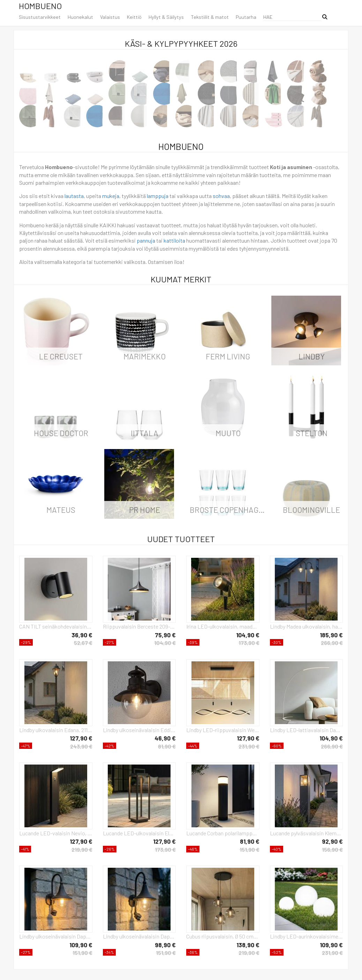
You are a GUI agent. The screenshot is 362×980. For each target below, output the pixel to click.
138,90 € (248, 945)
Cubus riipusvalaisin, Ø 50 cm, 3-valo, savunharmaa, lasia (223, 936)
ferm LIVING (228, 356)
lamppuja (158, 196)
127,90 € (81, 738)
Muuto (228, 433)
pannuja (146, 240)
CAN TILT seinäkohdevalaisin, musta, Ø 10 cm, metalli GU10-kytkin (56, 626)
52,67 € (83, 643)
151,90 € (250, 849)
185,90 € (331, 635)
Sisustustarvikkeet (40, 17)
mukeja (111, 196)
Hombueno (40, 6)
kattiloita (174, 240)
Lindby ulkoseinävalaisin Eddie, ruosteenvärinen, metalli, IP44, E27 (139, 730)
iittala (145, 433)
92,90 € (332, 841)
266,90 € (332, 643)
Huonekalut (80, 17)
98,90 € (165, 945)
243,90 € (81, 746)
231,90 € (249, 746)
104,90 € (165, 643)
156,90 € (332, 849)
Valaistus (110, 17)
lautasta (74, 196)
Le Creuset (61, 356)
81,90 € (167, 746)
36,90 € (82, 635)
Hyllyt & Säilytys (166, 17)
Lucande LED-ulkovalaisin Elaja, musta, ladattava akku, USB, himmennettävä (139, 833)
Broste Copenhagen (229, 510)
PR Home (145, 510)
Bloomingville (311, 510)
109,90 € (81, 945)
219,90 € (82, 849)
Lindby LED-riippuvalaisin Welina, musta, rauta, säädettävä (223, 730)
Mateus (61, 510)
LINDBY (312, 356)
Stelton (312, 433)
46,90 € (165, 738)
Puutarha (246, 17)
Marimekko (145, 356)
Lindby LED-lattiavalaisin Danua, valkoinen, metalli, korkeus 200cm (307, 730)
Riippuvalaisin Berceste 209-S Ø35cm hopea (139, 626)
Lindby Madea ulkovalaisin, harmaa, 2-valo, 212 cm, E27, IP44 (307, 626)
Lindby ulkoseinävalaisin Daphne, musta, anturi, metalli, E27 (139, 936)
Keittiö (134, 17)
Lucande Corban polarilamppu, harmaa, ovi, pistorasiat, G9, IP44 (223, 833)
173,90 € (249, 643)
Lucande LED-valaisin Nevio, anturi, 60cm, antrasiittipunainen (56, 833)
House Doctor (61, 433)
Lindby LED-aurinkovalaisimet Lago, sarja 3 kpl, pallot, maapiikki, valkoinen (307, 936)
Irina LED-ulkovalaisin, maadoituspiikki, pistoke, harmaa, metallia (223, 626)
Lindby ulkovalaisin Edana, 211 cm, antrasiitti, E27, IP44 (56, 730)
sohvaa (221, 196)
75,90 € (165, 635)
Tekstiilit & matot (210, 17)
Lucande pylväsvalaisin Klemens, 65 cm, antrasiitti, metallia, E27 (307, 833)
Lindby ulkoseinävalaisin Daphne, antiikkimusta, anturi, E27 (56, 936)
